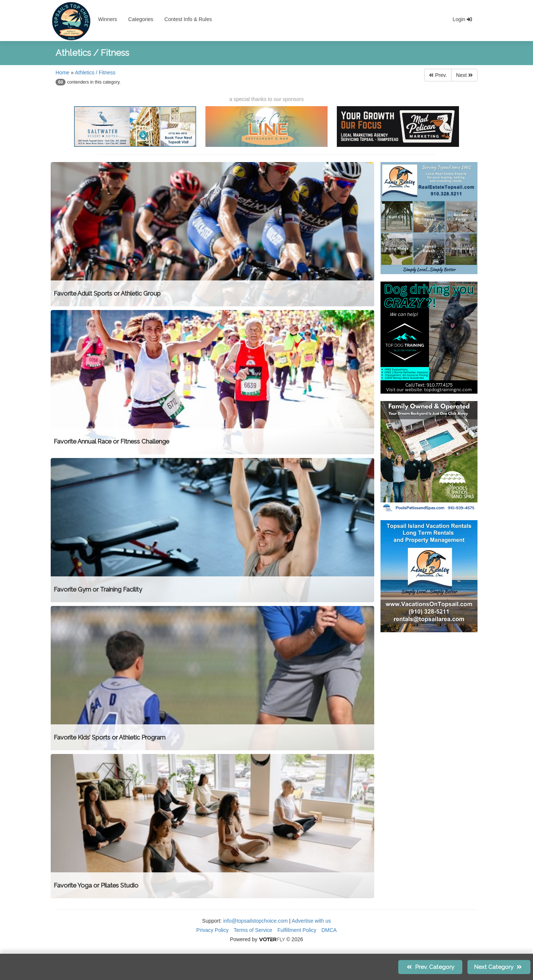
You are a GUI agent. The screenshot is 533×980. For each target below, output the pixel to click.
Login (462, 19)
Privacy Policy (212, 930)
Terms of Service (253, 930)
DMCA (329, 930)
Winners (108, 19)
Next (464, 75)
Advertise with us (311, 921)
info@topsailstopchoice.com (256, 921)
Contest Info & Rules (188, 19)
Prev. (438, 75)
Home (62, 73)
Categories (141, 19)
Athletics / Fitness (95, 73)
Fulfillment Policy (297, 930)
